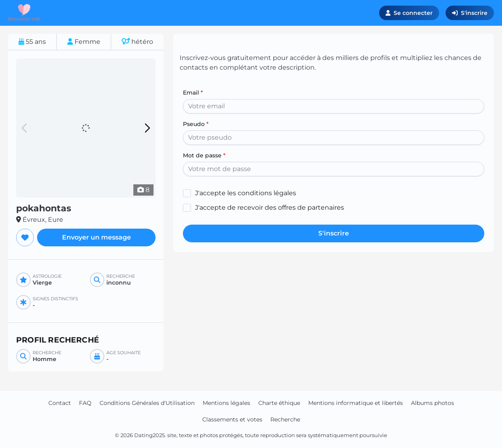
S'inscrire (470, 13)
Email (193, 93)
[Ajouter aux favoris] (25, 237)
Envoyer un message (96, 237)
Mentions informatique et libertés (356, 403)
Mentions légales (226, 403)
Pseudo (196, 124)
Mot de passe (204, 155)
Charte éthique (279, 403)
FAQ (85, 403)
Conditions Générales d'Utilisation (147, 403)
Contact (60, 403)
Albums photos (433, 403)
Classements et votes (232, 419)
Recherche (285, 419)
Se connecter (409, 13)
